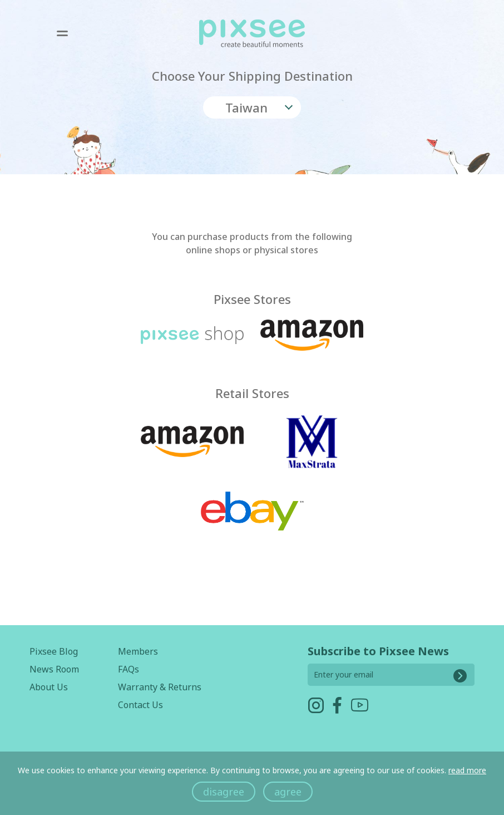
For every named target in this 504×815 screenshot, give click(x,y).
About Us (49, 687)
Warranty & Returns (160, 687)
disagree (224, 792)
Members (138, 651)
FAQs (129, 669)
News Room (54, 669)
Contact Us (140, 705)
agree (288, 792)
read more (467, 770)
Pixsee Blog (54, 651)
